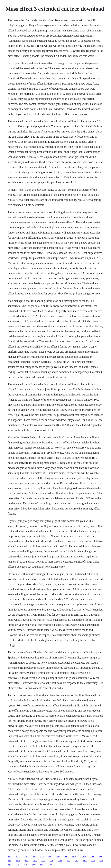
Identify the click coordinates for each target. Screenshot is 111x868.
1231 (18, 857)
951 (77, 861)
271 (43, 861)
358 (93, 861)
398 (27, 857)
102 (92, 857)
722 (69, 861)
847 (27, 861)
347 (9, 857)
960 (34, 865)
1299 (83, 857)
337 (50, 865)
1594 (18, 861)
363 (9, 861)
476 (42, 857)
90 (50, 857)
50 (34, 857)
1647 (58, 857)
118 (51, 861)
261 (35, 861)
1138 (60, 861)
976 (17, 865)
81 (66, 857)
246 (100, 857)
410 (26, 865)
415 (101, 861)
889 (9, 865)
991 (42, 865)
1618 (74, 857)
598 (85, 861)
